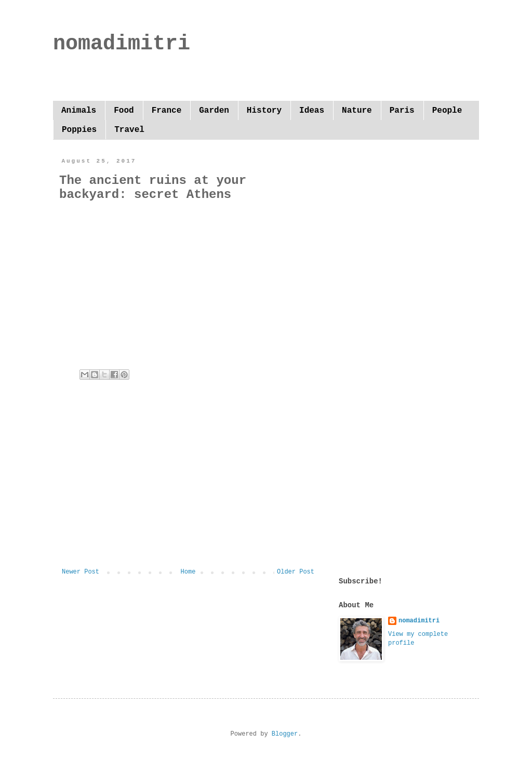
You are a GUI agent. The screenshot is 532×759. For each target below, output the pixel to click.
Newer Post (81, 572)
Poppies (79, 130)
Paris (402, 111)
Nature (357, 111)
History (264, 111)
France (167, 111)
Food (124, 111)
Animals (79, 111)
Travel (129, 130)
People (447, 111)
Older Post (296, 572)
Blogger (285, 734)
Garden (214, 111)
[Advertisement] (188, 483)
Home (188, 572)
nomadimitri (122, 44)
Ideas (312, 111)
